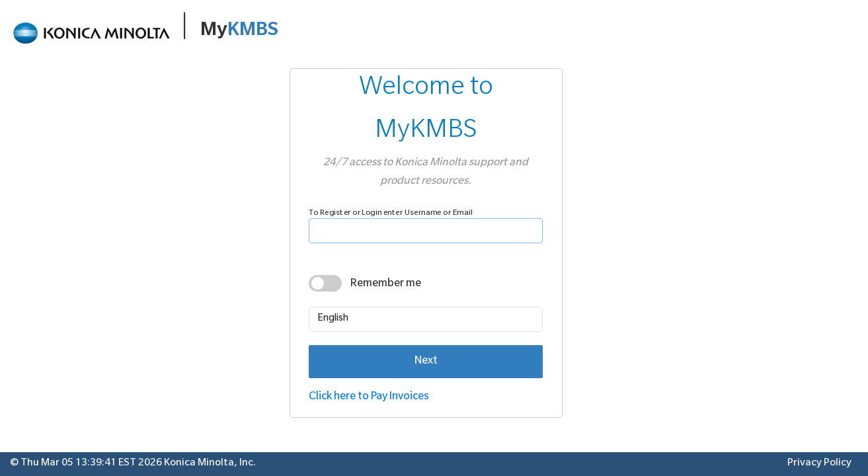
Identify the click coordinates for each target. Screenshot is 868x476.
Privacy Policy (819, 464)
